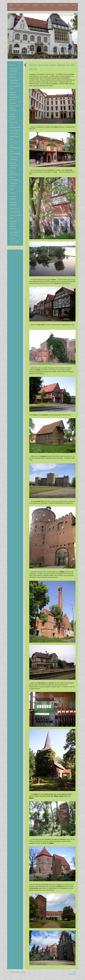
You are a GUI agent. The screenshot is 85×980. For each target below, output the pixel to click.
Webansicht (72, 974)
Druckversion (14, 972)
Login (74, 972)
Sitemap (23, 972)
